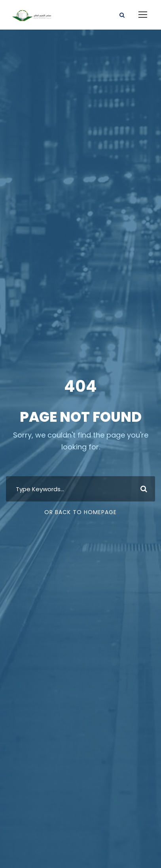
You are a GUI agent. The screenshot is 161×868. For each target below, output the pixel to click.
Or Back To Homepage (80, 512)
